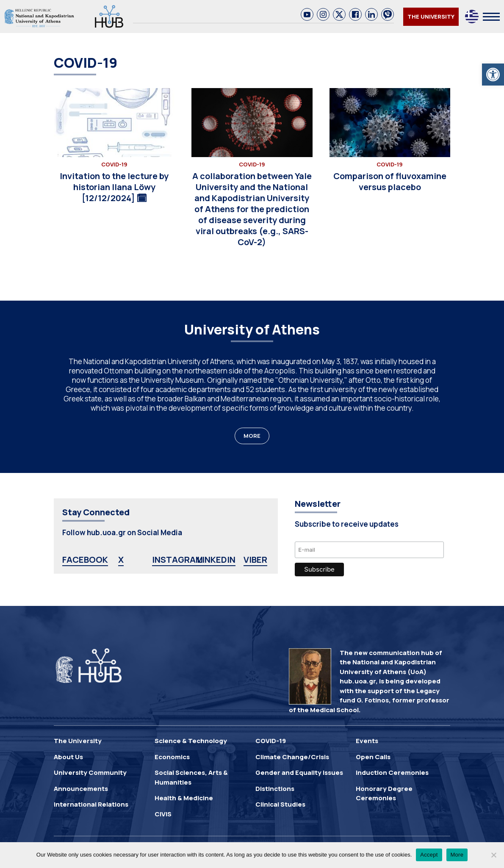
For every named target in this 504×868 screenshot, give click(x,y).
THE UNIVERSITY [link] (431, 17)
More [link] (457, 855)
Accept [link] (429, 855)
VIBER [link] (255, 560)
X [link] (121, 560)
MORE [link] (252, 436)
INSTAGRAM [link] (177, 560)
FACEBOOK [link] (85, 560)
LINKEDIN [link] (216, 560)
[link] (493, 75)
